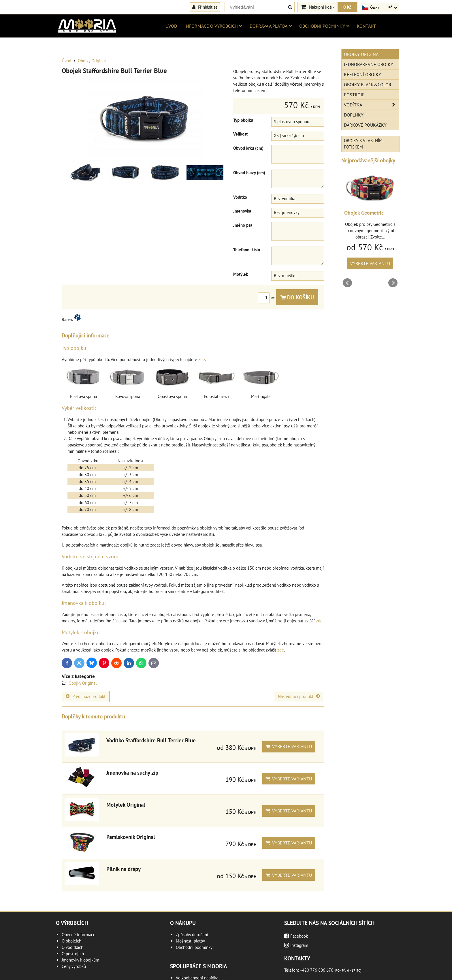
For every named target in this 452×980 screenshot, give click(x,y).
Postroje (354, 95)
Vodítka (371, 105)
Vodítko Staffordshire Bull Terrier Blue (151, 740)
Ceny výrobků (74, 966)
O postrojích (73, 954)
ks (267, 298)
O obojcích (71, 941)
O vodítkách (72, 947)
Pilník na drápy (124, 869)
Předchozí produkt (86, 696)
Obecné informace (79, 935)
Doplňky (354, 115)
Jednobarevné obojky (369, 64)
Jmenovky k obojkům (80, 960)
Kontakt (366, 26)
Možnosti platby (190, 941)
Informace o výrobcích (213, 26)
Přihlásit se (205, 7)
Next (393, 283)
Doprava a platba (271, 26)
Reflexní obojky (362, 74)
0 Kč (347, 7)
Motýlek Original (126, 805)
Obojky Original (83, 683)
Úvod (171, 26)
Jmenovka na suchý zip (132, 772)
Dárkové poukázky (365, 125)
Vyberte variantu (289, 746)
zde (202, 359)
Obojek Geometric (364, 213)
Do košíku (297, 297)
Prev (347, 283)
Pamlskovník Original (131, 837)
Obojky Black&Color (368, 85)
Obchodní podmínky (324, 26)
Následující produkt (299, 696)
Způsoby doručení (192, 935)
